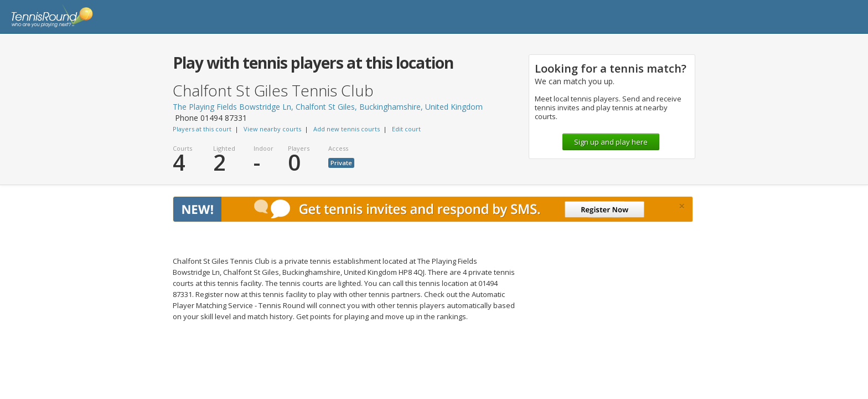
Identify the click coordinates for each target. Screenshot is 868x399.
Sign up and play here (611, 142)
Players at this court (202, 129)
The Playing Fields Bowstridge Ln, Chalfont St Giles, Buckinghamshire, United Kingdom (328, 107)
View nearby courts (272, 129)
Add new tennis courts (347, 129)
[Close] (682, 206)
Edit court (406, 129)
